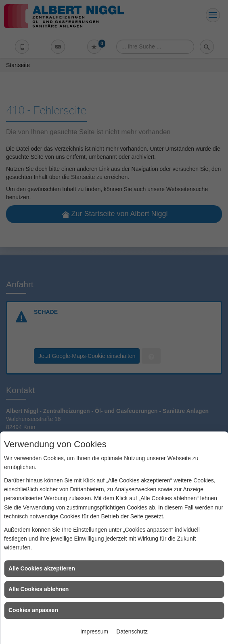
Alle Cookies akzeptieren (42, 568)
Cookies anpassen (33, 610)
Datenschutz (132, 631)
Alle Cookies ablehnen (39, 589)
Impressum (94, 631)
